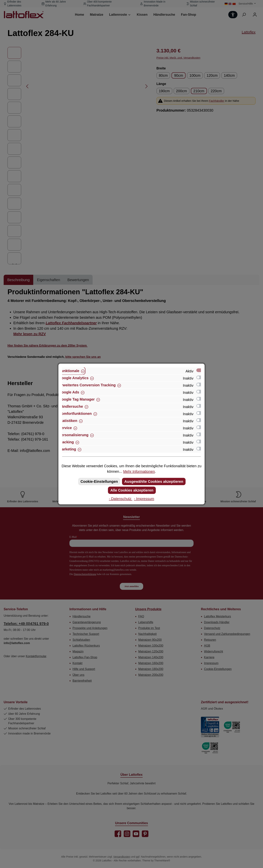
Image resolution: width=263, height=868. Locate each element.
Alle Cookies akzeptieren (132, 490)
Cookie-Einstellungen (99, 481)
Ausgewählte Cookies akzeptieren (154, 481)
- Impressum (144, 499)
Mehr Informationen (139, 471)
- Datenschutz (121, 499)
